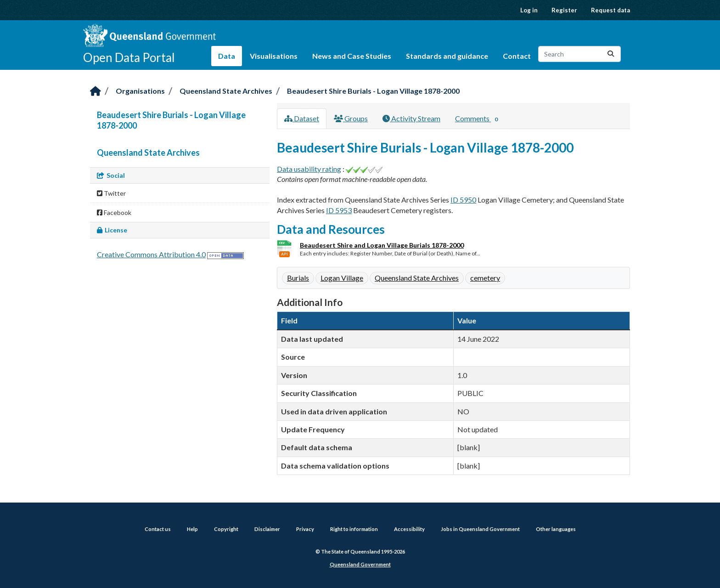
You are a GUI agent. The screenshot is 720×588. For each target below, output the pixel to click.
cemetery (485, 278)
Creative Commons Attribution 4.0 (151, 254)
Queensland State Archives (226, 91)
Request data (610, 10)
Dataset (302, 118)
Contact (517, 56)
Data (227, 56)
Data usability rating (309, 169)
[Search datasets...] (579, 54)
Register (564, 10)
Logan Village (342, 278)
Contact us (158, 529)
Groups (351, 118)
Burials (298, 278)
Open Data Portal (129, 57)
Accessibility (409, 529)
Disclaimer (267, 529)
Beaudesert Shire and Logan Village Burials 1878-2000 (382, 245)
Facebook (114, 212)
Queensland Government (360, 564)
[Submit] (611, 54)
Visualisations (274, 56)
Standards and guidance (447, 56)
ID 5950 (463, 200)
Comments (478, 119)
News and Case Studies (352, 56)
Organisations (140, 91)
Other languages (556, 529)
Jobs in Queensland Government (480, 529)
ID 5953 (339, 210)
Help (192, 529)
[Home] (96, 92)
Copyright (226, 529)
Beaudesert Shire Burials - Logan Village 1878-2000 (373, 91)
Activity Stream (411, 118)
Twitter (111, 193)
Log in (529, 10)
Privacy (305, 529)
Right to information (354, 529)
